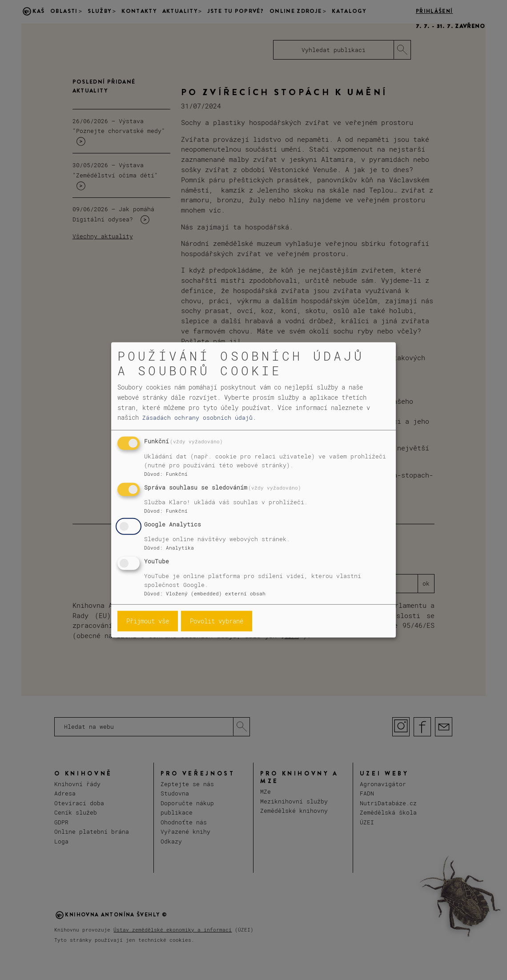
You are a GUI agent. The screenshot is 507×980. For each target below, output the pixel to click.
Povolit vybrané (217, 621)
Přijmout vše (148, 621)
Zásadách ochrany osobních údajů (197, 418)
